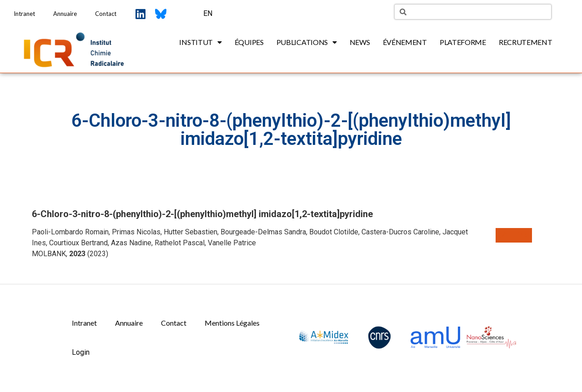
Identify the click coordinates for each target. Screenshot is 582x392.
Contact (106, 14)
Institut (200, 42)
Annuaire (65, 14)
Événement (405, 42)
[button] (514, 235)
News (360, 42)
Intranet (24, 14)
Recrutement (526, 42)
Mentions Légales (232, 323)
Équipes (249, 42)
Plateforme (463, 42)
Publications (307, 42)
